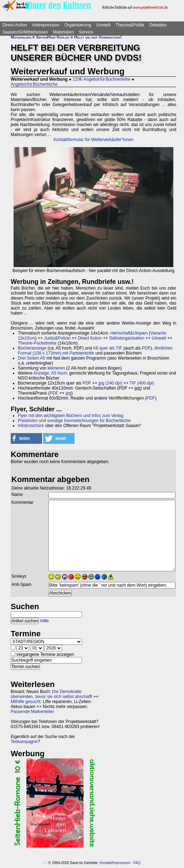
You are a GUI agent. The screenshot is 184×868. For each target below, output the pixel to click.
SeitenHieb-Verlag (53, 37)
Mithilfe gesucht (25, 702)
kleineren (56, 368)
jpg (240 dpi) (110, 383)
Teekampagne (24, 742)
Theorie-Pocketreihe (37, 343)
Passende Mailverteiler (32, 712)
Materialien (63, 32)
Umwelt (103, 25)
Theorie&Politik (130, 25)
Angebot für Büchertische (34, 84)
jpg (68, 393)
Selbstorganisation (127, 338)
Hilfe (45, 621)
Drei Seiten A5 (32, 358)
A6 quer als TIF (108, 348)
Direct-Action (15, 25)
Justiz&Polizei (57, 338)
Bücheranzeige (32, 348)
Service (86, 32)
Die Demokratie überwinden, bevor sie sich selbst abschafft (52, 694)
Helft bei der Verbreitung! (98, 37)
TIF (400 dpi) (142, 383)
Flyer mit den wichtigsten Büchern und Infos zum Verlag (71, 416)
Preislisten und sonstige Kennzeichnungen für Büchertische (74, 421)
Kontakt (106, 863)
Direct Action (90, 338)
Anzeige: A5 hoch (50, 373)
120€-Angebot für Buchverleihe (102, 79)
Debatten (158, 25)
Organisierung (78, 25)
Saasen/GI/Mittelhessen (25, 32)
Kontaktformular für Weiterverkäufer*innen (93, 140)
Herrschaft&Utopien (129, 333)
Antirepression (46, 25)
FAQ (137, 863)
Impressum (121, 863)
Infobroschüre (31, 426)
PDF (146, 348)
